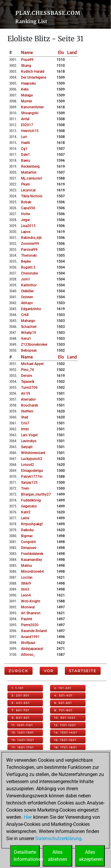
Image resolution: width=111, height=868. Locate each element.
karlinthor (29, 285)
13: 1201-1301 (23, 733)
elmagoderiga (32, 471)
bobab (26, 202)
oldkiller (27, 291)
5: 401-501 (21, 703)
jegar (25, 220)
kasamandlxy (32, 560)
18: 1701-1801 (66, 747)
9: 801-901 (21, 718)
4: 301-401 (63, 695)
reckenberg (30, 166)
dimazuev (29, 548)
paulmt (27, 619)
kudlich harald (33, 72)
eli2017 (27, 125)
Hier (28, 817)
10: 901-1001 (65, 718)
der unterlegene (34, 77)
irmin (25, 429)
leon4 (26, 595)
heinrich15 (30, 131)
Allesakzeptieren (91, 856)
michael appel (32, 364)
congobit (28, 542)
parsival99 (29, 250)
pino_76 (28, 370)
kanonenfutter (32, 107)
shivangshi (30, 113)
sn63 (25, 589)
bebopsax (29, 350)
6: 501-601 (63, 703)
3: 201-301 (20, 695)
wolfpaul (28, 643)
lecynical (28, 190)
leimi (25, 518)
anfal (25, 119)
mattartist (29, 172)
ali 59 (26, 393)
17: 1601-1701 (23, 747)
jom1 (26, 279)
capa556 (28, 208)
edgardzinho (31, 309)
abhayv (27, 303)
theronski (29, 256)
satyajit (27, 447)
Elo (61, 53)
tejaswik (28, 382)
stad (25, 417)
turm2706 (29, 388)
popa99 (27, 60)
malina (26, 566)
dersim (26, 376)
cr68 (25, 315)
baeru (26, 161)
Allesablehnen (58, 856)
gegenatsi (29, 506)
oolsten (27, 297)
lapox (26, 232)
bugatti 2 (28, 267)
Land (72, 53)
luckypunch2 (32, 459)
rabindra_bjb (31, 238)
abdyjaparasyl (32, 649)
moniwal (28, 607)
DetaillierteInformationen (27, 856)
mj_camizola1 (32, 178)
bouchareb (30, 405)
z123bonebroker (34, 345)
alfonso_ (28, 655)
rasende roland (34, 631)
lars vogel (29, 435)
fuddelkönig (31, 500)
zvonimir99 (30, 244)
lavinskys (29, 441)
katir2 (26, 512)
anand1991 (30, 637)
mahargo (28, 321)
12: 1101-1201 (65, 725)
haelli (25, 143)
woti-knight (31, 601)
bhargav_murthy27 (36, 494)
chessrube (29, 273)
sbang (26, 66)
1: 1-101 (18, 688)
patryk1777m (32, 477)
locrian (27, 577)
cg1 (24, 149)
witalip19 (29, 333)
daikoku (27, 530)
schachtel (29, 327)
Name (27, 53)
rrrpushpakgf (32, 524)
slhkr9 (26, 583)
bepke (26, 261)
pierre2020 (30, 625)
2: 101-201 (63, 688)
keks (25, 89)
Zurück (18, 671)
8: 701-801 (63, 710)
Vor (49, 671)
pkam (25, 184)
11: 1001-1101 (22, 725)
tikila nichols (32, 196)
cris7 (25, 423)
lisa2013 (28, 226)
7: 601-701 (20, 710)
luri (24, 137)
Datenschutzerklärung (58, 838)
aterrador (28, 399)
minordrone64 (32, 572)
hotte (25, 214)
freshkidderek (32, 554)
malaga (27, 95)
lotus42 (28, 465)
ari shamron (31, 613)
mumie (26, 101)
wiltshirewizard (33, 453)
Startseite (83, 671)
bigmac (27, 536)
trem (25, 488)
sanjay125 (29, 483)
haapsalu (28, 83)
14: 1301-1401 (66, 733)
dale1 (25, 155)
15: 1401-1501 (23, 740)
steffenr (27, 411)
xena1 (26, 339)
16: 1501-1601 (65, 740)
